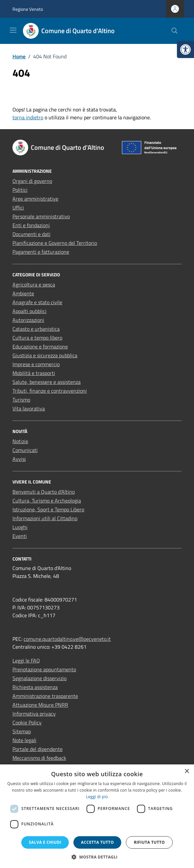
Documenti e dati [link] (31, 234)
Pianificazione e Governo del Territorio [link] (55, 243)
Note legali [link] (24, 740)
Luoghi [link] (20, 527)
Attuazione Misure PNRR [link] (40, 705)
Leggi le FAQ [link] (26, 661)
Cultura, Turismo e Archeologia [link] (47, 501)
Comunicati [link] (25, 450)
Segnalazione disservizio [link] (39, 678)
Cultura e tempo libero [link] (37, 338)
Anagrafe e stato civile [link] (37, 302)
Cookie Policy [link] (27, 722)
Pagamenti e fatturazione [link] (41, 252)
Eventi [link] (20, 536)
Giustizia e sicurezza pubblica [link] (45, 355)
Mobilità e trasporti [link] (34, 373)
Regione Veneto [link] (28, 9)
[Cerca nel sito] (175, 31)
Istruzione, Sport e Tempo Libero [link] (48, 509)
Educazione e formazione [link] (40, 346)
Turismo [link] (21, 400)
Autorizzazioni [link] (28, 320)
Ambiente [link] (23, 293)
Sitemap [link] (22, 731)
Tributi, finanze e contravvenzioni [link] (50, 391)
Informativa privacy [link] (34, 714)
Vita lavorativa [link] (29, 408)
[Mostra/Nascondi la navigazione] (13, 30)
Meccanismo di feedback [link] (39, 758)
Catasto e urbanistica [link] (36, 329)
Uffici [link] (18, 207)
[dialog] (97, 816)
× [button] (187, 771)
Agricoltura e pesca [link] (34, 285)
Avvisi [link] (19, 459)
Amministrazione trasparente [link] (45, 696)
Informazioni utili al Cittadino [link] (45, 518)
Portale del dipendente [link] (38, 749)
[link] (185, 49)
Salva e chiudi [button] (45, 842)
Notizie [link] (20, 441)
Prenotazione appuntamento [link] (44, 669)
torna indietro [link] (28, 117)
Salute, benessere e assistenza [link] (47, 382)
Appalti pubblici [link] (29, 311)
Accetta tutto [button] (97, 842)
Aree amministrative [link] (35, 199)
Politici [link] (20, 190)
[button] (97, 857)
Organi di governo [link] (32, 181)
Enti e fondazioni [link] (31, 225)
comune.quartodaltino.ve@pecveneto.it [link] (67, 639)
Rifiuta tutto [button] (149, 842)
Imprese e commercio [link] (36, 364)
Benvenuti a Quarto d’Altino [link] (44, 492)
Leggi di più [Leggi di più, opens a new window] (97, 797)
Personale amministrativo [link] (41, 216)
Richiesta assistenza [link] (35, 687)
